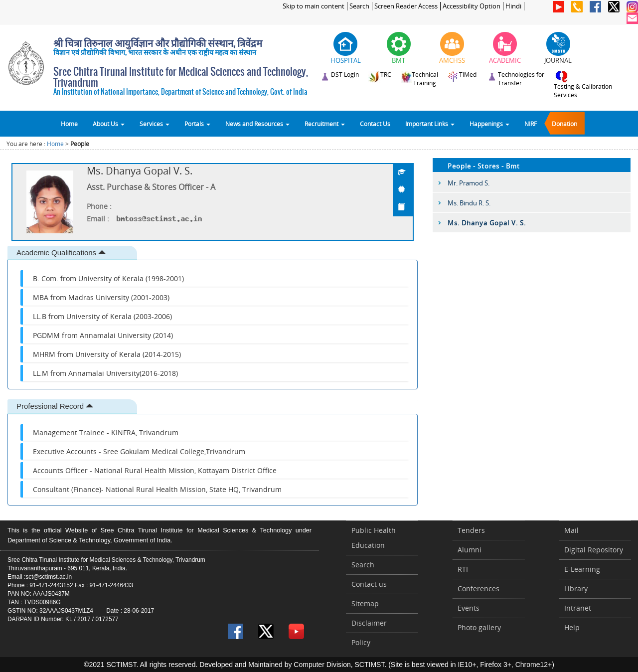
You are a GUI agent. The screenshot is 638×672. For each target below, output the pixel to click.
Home (69, 124)
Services (155, 124)
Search (359, 6)
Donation (564, 124)
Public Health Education (374, 538)
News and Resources (257, 124)
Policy (361, 642)
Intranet (578, 608)
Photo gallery (479, 627)
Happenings (489, 124)
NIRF (531, 124)
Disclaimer (369, 623)
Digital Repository (594, 550)
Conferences (478, 588)
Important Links (430, 124)
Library (576, 588)
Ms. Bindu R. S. (469, 203)
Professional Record (55, 406)
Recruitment (325, 124)
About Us (109, 124)
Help (572, 627)
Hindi (513, 6)
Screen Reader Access (406, 6)
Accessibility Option (472, 6)
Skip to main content (314, 6)
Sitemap (365, 603)
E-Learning (582, 569)
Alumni (470, 550)
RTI (463, 569)
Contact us (369, 584)
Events (469, 608)
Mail (571, 530)
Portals (197, 124)
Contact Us (375, 124)
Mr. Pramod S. (469, 183)
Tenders (471, 530)
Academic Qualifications (61, 252)
